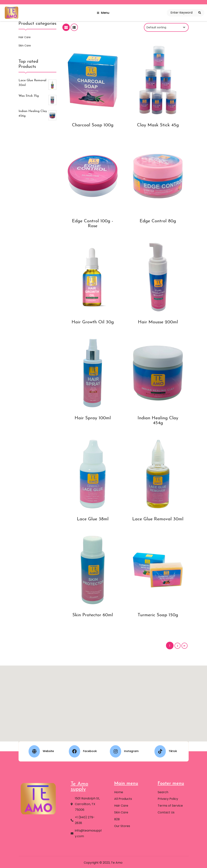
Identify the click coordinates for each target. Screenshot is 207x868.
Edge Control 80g (158, 221)
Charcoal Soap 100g (93, 125)
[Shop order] (166, 27)
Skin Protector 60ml (93, 615)
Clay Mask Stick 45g (158, 125)
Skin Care (24, 45)
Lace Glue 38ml (93, 519)
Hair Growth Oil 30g (93, 322)
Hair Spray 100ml (93, 418)
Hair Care (24, 37)
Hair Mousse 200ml (158, 322)
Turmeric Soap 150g (158, 615)
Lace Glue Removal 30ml (158, 519)
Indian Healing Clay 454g (158, 421)
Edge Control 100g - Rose (93, 224)
